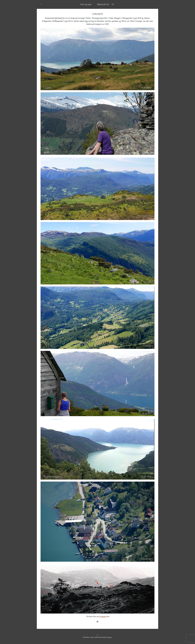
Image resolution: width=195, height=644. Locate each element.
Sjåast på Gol (103, 4)
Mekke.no (110, 637)
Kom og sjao (86, 4)
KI (113, 4)
